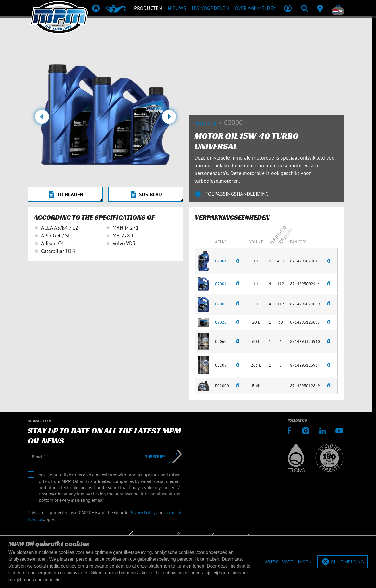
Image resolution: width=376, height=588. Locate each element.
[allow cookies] (343, 562)
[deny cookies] (288, 562)
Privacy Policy (142, 512)
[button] (42, 119)
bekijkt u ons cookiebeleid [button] (34, 580)
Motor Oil (209, 123)
